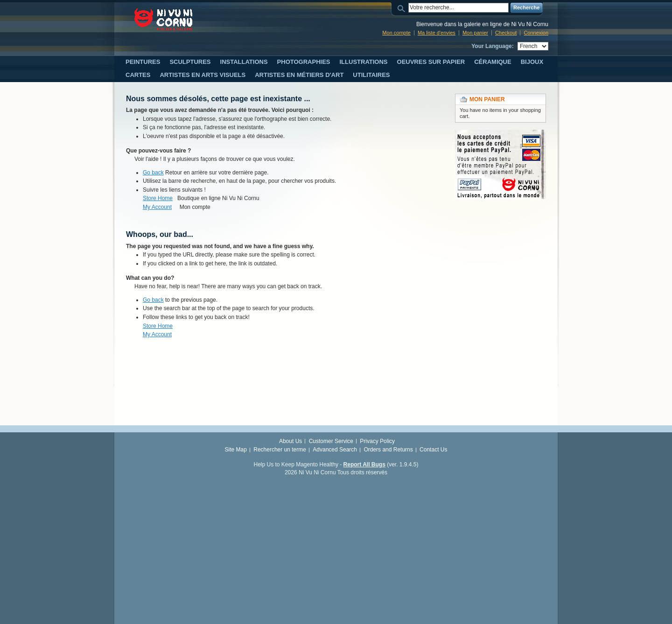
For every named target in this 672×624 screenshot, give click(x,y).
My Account (157, 207)
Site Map (236, 450)
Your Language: (492, 46)
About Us (290, 441)
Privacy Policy (377, 441)
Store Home (158, 198)
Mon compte (396, 33)
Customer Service (331, 441)
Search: (403, 8)
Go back (153, 173)
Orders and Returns (388, 450)
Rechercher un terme (280, 450)
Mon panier (475, 33)
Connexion (536, 33)
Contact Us (433, 450)
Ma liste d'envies (437, 33)
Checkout (506, 33)
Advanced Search (335, 450)
